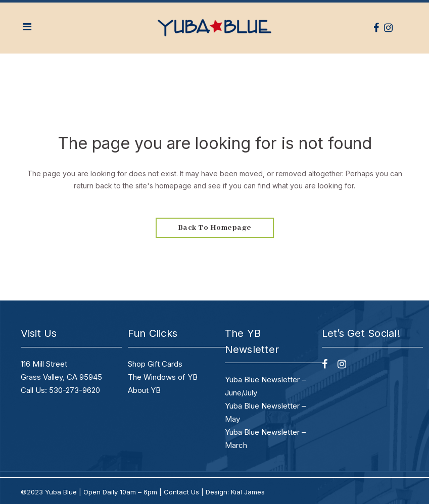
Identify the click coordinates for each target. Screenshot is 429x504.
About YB (144, 390)
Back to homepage (215, 228)
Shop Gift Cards (155, 364)
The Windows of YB (163, 377)
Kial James (248, 492)
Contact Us (181, 492)
